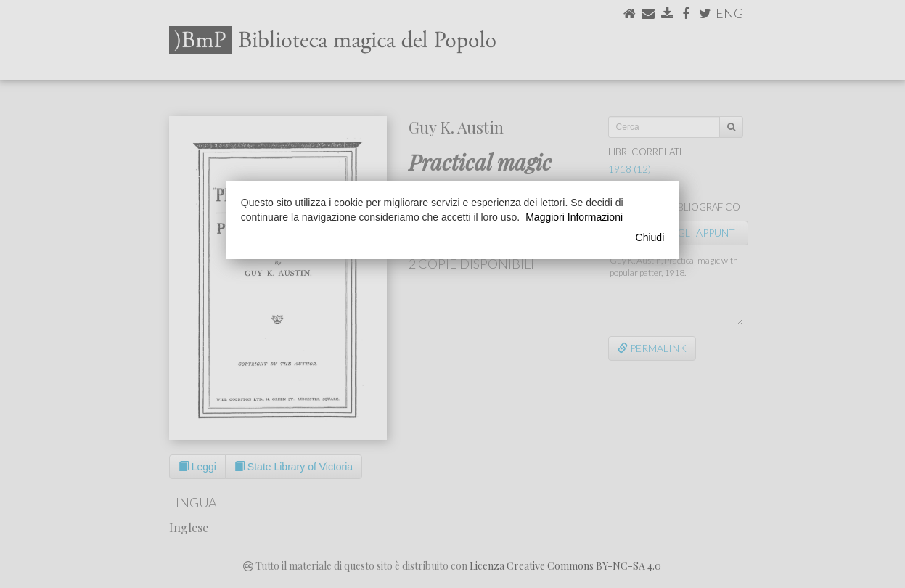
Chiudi (650, 237)
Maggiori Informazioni (574, 217)
